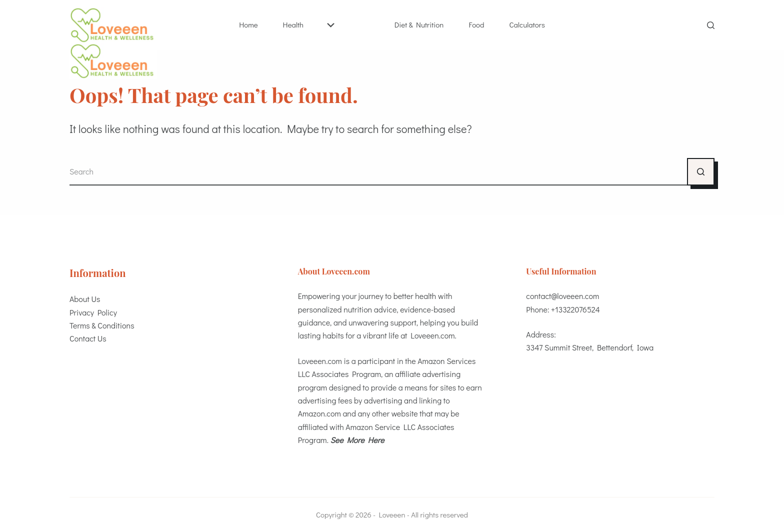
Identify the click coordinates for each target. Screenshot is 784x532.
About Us (85, 299)
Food (476, 24)
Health (309, 24)
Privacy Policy (93, 312)
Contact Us (88, 338)
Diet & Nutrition (419, 24)
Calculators (527, 24)
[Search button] (701, 172)
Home (248, 24)
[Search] (711, 25)
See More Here (357, 440)
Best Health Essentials (362, 24)
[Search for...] (378, 172)
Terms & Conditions (102, 325)
